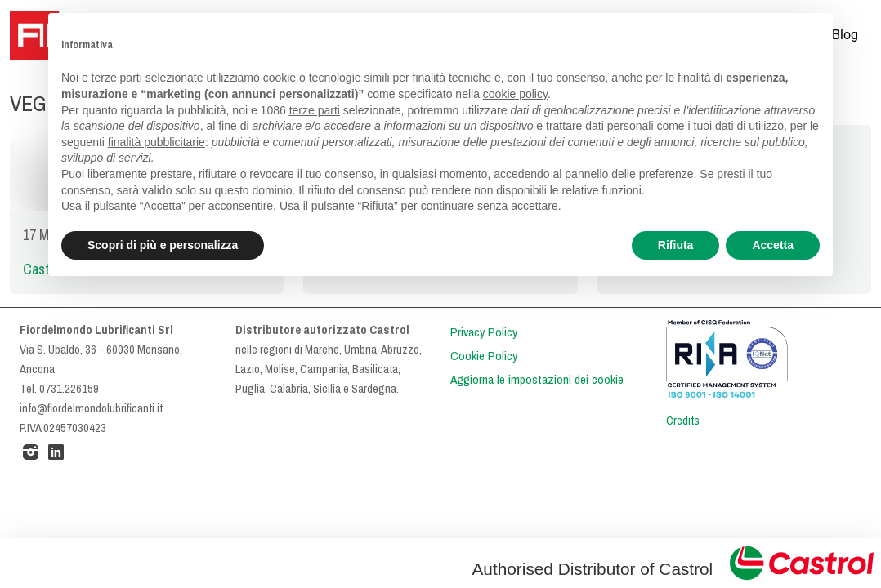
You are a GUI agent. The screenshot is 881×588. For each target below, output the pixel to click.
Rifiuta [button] (676, 245)
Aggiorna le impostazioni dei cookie (537, 380)
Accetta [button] (773, 245)
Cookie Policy (484, 356)
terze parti (315, 110)
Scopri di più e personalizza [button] (163, 245)
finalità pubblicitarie (157, 142)
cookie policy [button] (515, 94)
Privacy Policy (484, 332)
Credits (683, 421)
